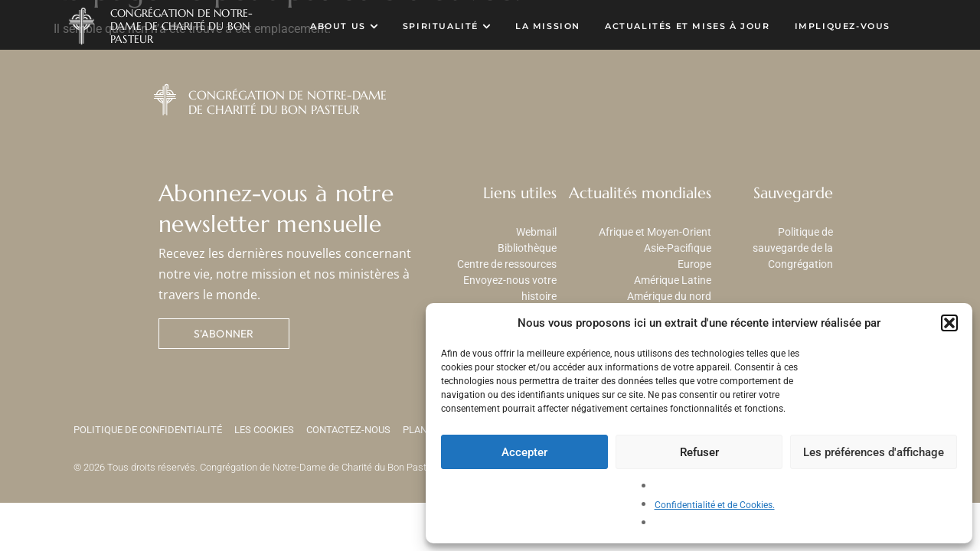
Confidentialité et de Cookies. (715, 505)
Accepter (524, 452)
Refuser (699, 452)
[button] (949, 323)
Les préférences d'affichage (874, 452)
